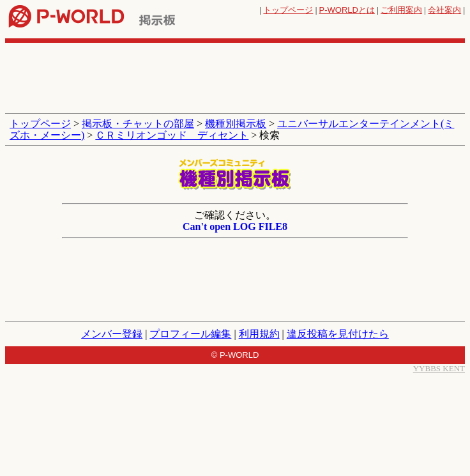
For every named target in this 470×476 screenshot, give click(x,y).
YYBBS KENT (439, 368)
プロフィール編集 (190, 334)
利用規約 (259, 334)
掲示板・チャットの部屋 (138, 124)
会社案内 (444, 10)
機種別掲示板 (236, 124)
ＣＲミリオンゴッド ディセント (172, 135)
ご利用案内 (401, 10)
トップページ (288, 10)
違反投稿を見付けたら (338, 334)
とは (347, 10)
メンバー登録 (112, 334)
